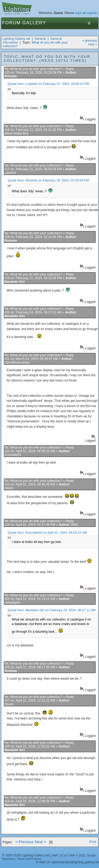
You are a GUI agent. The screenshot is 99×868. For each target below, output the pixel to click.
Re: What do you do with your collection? (34, 69)
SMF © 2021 (77, 855)
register (92, 13)
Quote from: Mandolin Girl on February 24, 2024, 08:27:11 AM (52, 610)
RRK (75, 525)
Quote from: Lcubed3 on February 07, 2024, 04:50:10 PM (48, 84)
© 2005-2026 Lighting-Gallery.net (26, 855)
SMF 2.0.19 (59, 855)
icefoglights (12, 603)
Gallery (34, 23)
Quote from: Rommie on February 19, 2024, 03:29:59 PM (48, 180)
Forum (11, 23)
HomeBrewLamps (17, 363)
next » (93, 44)
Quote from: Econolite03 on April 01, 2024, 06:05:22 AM (47, 533)
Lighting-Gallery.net (16, 39)
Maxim (9, 488)
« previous (90, 41)
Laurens (10, 173)
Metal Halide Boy (16, 133)
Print (93, 842)
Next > (40, 842)
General (40, 39)
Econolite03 (13, 455)
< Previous (25, 842)
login (79, 13)
